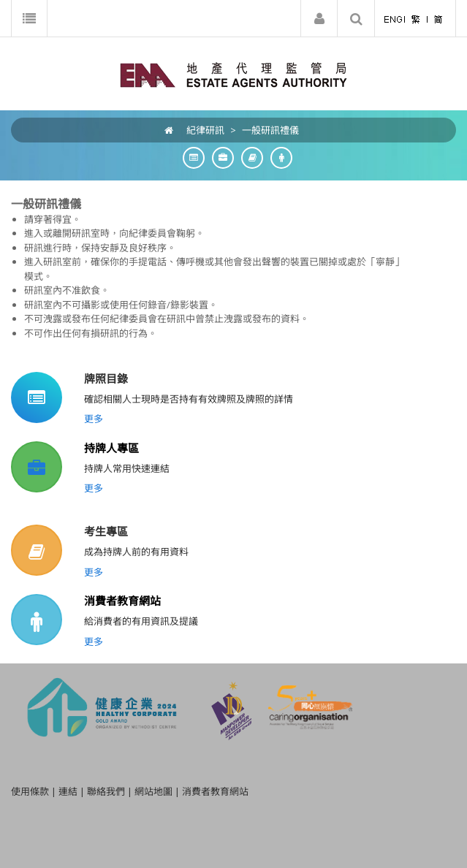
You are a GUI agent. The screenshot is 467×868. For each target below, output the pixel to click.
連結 (68, 791)
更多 (94, 419)
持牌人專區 (111, 448)
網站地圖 (153, 791)
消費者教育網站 (122, 601)
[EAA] (233, 74)
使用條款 (30, 791)
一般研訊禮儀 (270, 130)
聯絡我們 (106, 791)
